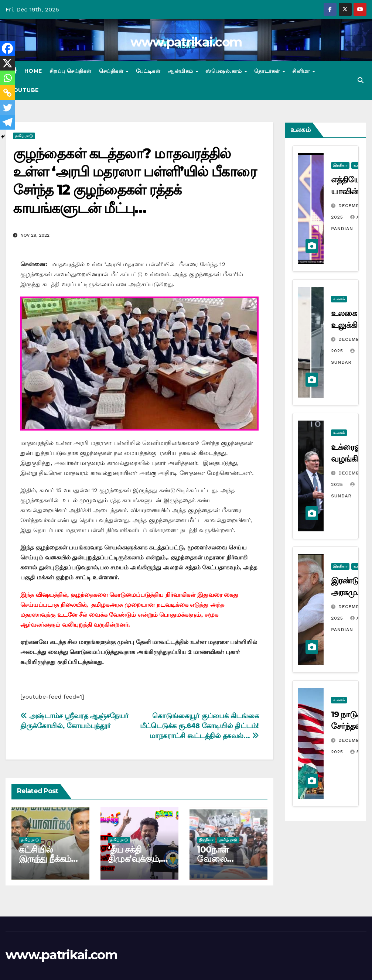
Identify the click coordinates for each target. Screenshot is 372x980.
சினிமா (302, 71)
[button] (361, 80)
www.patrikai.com (186, 42)
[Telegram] (7, 122)
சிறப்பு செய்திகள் (71, 71)
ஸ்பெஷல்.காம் (224, 71)
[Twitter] (7, 107)
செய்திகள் (112, 71)
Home (33, 71)
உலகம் (339, 299)
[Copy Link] (7, 93)
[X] (7, 63)
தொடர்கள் (268, 71)
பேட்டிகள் (148, 71)
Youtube (24, 90)
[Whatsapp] (7, 78)
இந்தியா (206, 840)
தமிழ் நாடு (24, 136)
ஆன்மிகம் (181, 71)
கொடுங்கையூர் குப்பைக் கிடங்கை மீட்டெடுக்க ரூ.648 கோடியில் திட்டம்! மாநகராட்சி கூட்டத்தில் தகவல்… (199, 726)
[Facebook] (7, 48)
